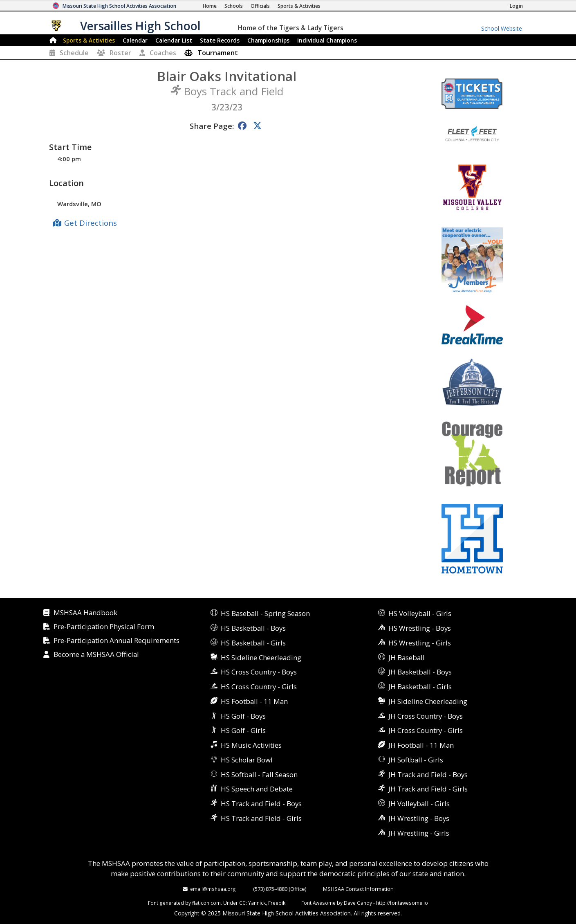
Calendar (135, 40)
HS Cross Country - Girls (259, 687)
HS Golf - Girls (243, 730)
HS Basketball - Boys (253, 628)
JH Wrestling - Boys (419, 818)
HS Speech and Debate (257, 789)
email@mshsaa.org (213, 889)
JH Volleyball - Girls (419, 804)
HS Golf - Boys (243, 716)
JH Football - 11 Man (421, 745)
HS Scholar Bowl (247, 760)
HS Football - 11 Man (254, 701)
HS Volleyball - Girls (420, 613)
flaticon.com (206, 903)
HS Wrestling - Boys (420, 628)
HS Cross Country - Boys (259, 672)
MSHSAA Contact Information (358, 889)
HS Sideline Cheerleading (261, 658)
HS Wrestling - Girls (420, 643)
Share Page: (212, 126)
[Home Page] (210, 6)
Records (220, 40)
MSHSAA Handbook (85, 613)
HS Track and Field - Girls (261, 818)
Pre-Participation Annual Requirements (117, 641)
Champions (327, 40)
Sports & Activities (89, 40)
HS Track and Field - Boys (261, 804)
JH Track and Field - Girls (428, 789)
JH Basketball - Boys (420, 672)
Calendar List (174, 40)
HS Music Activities (251, 745)
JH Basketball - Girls (420, 687)
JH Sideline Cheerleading (428, 701)
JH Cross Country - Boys (426, 716)
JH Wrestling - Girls (419, 833)
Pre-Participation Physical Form (104, 627)
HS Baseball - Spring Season (265, 613)
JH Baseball (407, 658)
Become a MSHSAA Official (96, 655)
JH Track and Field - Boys (428, 774)
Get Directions (91, 223)
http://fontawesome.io (402, 903)
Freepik (277, 903)
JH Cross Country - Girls (426, 730)
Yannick (257, 903)
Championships (268, 40)
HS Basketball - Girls (253, 643)
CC (242, 903)
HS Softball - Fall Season (259, 774)
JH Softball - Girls (416, 760)
